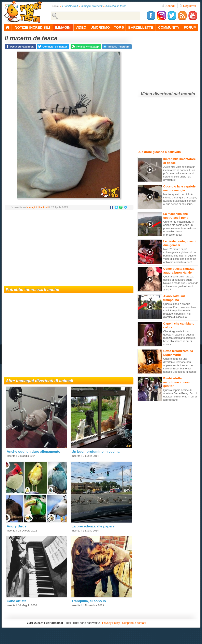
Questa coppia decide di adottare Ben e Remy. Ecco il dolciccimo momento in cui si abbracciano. (180, 395)
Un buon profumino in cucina (96, 452)
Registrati (188, 6)
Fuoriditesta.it (70, 6)
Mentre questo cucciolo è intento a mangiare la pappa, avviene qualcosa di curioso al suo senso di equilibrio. (180, 199)
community (169, 28)
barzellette (141, 28)
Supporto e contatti (134, 623)
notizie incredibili (32, 28)
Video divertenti (157, 94)
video (81, 28)
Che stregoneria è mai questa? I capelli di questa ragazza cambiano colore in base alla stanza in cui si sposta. (179, 338)
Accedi (168, 6)
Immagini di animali (38, 207)
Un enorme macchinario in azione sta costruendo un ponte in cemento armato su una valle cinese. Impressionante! (180, 228)
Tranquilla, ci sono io (89, 601)
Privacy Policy (111, 623)
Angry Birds (17, 526)
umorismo (100, 28)
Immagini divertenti (92, 6)
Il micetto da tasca (116, 6)
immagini (63, 28)
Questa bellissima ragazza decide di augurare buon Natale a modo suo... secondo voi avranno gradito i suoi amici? (181, 283)
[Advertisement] (69, 246)
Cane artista (17, 601)
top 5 (119, 28)
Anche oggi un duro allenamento (33, 452)
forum (190, 28)
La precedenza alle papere (93, 526)
